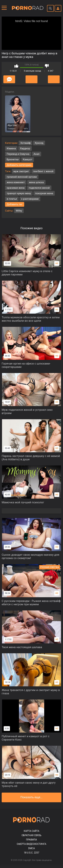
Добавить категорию (19, 165)
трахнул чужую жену (19, 193)
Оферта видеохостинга (32, 844)
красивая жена (16, 188)
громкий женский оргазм (22, 177)
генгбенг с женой (43, 171)
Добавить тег (15, 204)
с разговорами (30, 199)
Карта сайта (32, 831)
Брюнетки (13, 159)
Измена (11, 148)
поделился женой (39, 188)
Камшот (28, 159)
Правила (32, 840)
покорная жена (44, 193)
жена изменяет (16, 182)
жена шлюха (36, 182)
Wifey (19, 211)
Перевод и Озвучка (18, 154)
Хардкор (25, 148)
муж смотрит (21, 171)
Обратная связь (31, 835)
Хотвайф (25, 143)
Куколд (39, 143)
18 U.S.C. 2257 (32, 853)
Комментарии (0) (9, 79)
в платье (12, 199)
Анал (37, 154)
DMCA (32, 848)
